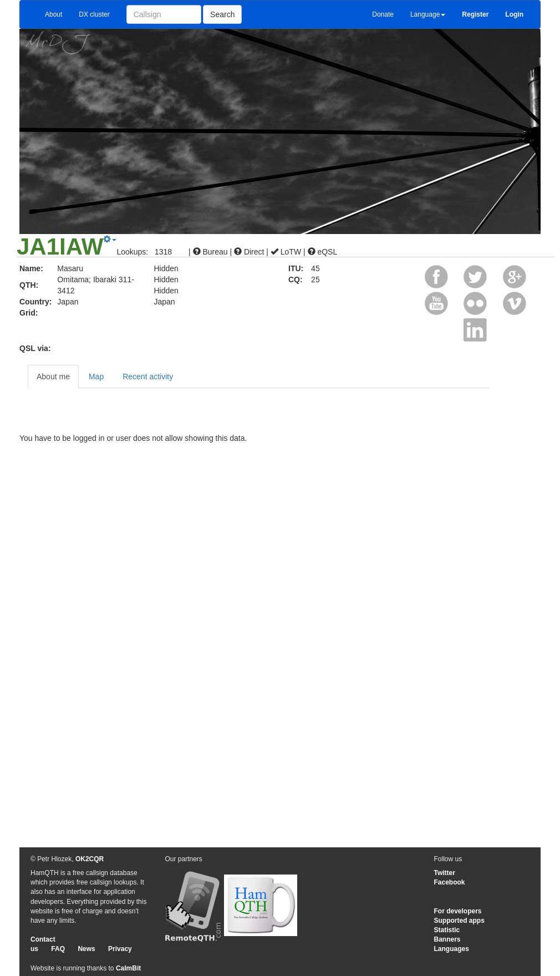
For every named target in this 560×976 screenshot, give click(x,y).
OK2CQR (90, 859)
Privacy (120, 949)
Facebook (450, 882)
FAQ (58, 949)
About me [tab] (53, 377)
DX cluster (94, 14)
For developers (458, 911)
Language (428, 14)
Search (222, 14)
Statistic (447, 930)
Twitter (445, 873)
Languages (452, 949)
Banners (447, 939)
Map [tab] (96, 377)
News (86, 949)
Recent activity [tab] (148, 377)
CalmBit (128, 968)
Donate (383, 14)
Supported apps (459, 921)
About (54, 14)
